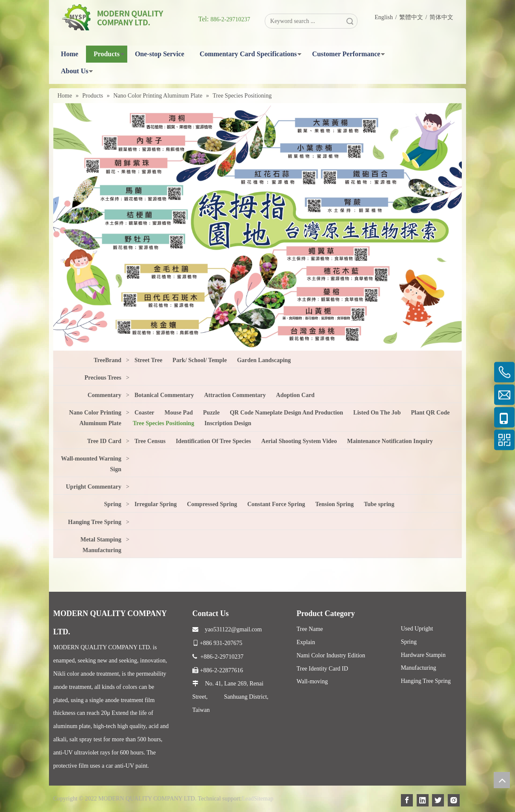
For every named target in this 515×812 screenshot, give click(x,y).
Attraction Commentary (235, 395)
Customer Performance (346, 54)
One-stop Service (160, 54)
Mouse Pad (179, 413)
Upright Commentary (94, 487)
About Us (74, 71)
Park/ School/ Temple (200, 360)
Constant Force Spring (276, 504)
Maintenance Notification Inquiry (390, 441)
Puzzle (211, 413)
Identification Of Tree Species (213, 441)
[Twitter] (438, 800)
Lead (248, 799)
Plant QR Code (430, 413)
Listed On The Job (377, 413)
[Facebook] (407, 800)
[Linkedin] (423, 800)
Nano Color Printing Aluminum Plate (95, 418)
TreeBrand (107, 360)
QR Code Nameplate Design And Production (286, 413)
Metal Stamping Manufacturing (101, 545)
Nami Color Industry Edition (331, 655)
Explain (306, 642)
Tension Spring (335, 504)
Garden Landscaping (264, 360)
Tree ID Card (104, 441)
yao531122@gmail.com (227, 629)
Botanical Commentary (164, 395)
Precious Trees (103, 378)
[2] (257, 227)
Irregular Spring (156, 504)
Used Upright (417, 629)
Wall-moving (312, 681)
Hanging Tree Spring (95, 522)
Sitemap (263, 799)
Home (70, 54)
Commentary (104, 395)
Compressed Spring (212, 504)
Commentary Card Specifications (248, 54)
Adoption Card (296, 395)
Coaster (144, 413)
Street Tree (148, 360)
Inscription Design (228, 423)
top (502, 780)
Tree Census (150, 441)
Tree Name (310, 629)
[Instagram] (454, 800)
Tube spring (379, 504)
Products (107, 54)
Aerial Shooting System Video (299, 441)
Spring (113, 504)
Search (350, 21)
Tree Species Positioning (163, 423)
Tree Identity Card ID (322, 669)
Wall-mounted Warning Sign (91, 464)
